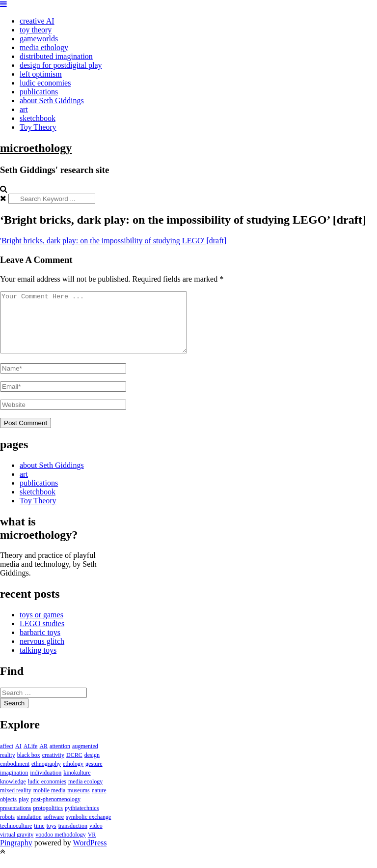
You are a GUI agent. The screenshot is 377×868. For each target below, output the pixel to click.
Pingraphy (16, 854)
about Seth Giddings (52, 101)
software (54, 829)
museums (78, 802)
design (92, 767)
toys (52, 838)
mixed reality (16, 802)
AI (18, 758)
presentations (15, 820)
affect (7, 758)
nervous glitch (42, 653)
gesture (94, 776)
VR (92, 846)
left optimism (41, 74)
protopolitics (48, 820)
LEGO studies (42, 635)
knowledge (13, 793)
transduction (73, 838)
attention (60, 758)
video (96, 838)
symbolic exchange (88, 829)
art (24, 109)
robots (7, 829)
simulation (29, 829)
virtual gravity (17, 846)
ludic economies (45, 83)
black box (29, 767)
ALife (31, 758)
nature (99, 802)
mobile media (50, 802)
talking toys (38, 662)
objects (8, 811)
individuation (46, 784)
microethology (36, 148)
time (39, 838)
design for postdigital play (61, 65)
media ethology (44, 47)
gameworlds (39, 39)
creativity (53, 767)
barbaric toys (40, 644)
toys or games (41, 626)
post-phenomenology (56, 811)
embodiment (15, 776)
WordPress (90, 854)
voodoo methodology (60, 846)
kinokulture (77, 784)
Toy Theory (38, 127)
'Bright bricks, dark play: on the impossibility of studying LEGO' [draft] (113, 241)
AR (43, 758)
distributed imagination (56, 56)
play (24, 811)
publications (39, 92)
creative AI (37, 21)
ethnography (46, 776)
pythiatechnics (82, 820)
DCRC (74, 767)
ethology (73, 776)
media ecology (85, 793)
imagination (14, 784)
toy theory (36, 30)
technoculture (16, 838)
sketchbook (38, 118)
